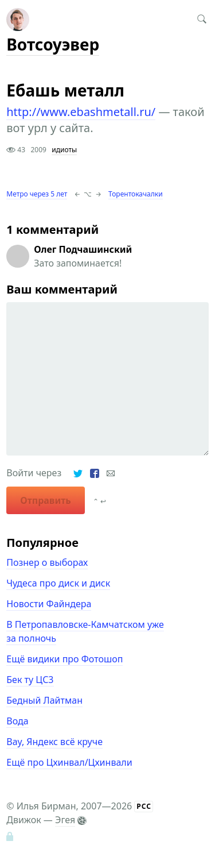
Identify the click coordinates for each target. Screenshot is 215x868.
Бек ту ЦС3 (30, 680)
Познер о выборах (47, 562)
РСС (144, 806)
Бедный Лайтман (44, 700)
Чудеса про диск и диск (58, 583)
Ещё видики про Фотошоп (64, 659)
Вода (17, 721)
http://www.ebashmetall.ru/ (81, 112)
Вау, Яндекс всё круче (54, 742)
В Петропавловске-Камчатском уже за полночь (85, 631)
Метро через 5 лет (37, 194)
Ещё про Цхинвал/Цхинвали (69, 762)
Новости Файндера (49, 604)
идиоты (64, 150)
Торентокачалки (136, 194)
